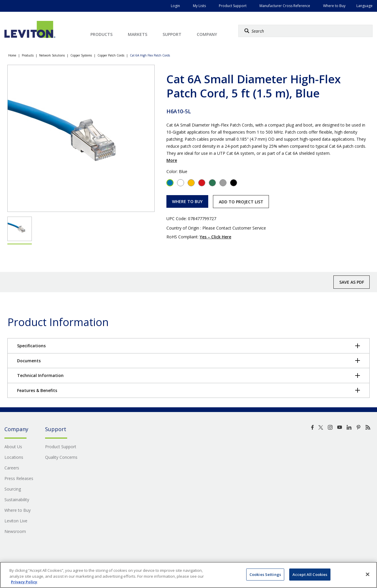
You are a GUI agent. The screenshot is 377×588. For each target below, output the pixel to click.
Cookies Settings (265, 574)
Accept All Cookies (310, 574)
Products (28, 55)
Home (12, 55)
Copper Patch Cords (111, 55)
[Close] (368, 574)
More (172, 160)
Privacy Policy (24, 582)
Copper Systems (81, 55)
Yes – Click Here (215, 237)
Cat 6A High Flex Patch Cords (150, 55)
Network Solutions (52, 55)
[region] (188, 575)
